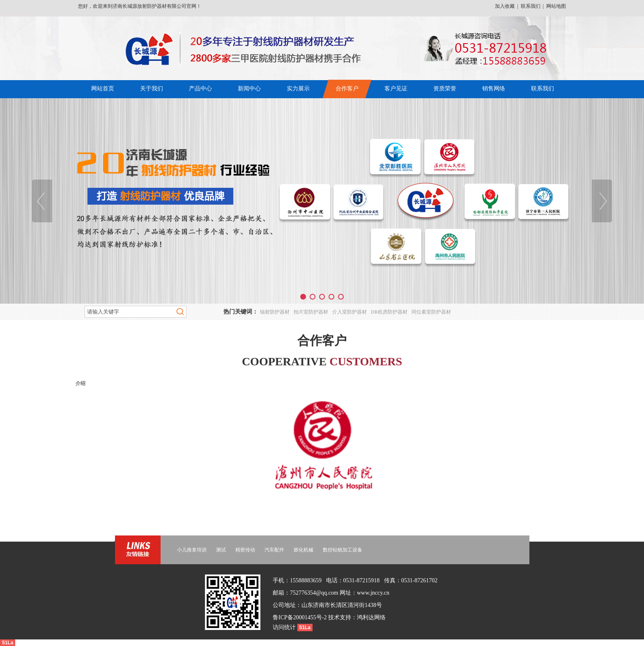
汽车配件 (274, 550)
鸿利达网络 (371, 617)
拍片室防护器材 (311, 312)
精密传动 (245, 550)
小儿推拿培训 (192, 550)
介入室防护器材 (350, 312)
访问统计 (285, 627)
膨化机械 (304, 550)
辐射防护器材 (275, 312)
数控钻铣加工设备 (343, 550)
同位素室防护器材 (431, 312)
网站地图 (556, 6)
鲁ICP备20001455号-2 (300, 617)
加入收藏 (505, 6)
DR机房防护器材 (389, 312)
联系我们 (531, 6)
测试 (221, 550)
